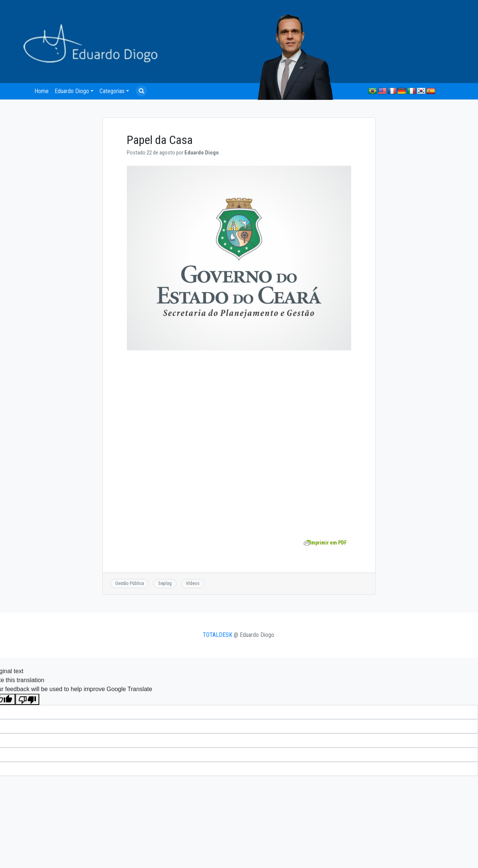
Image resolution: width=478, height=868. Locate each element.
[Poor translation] (27, 700)
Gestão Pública (130, 583)
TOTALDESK (217, 635)
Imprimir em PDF (325, 543)
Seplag (165, 583)
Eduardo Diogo (72, 91)
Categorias (112, 91)
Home (42, 91)
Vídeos (193, 583)
